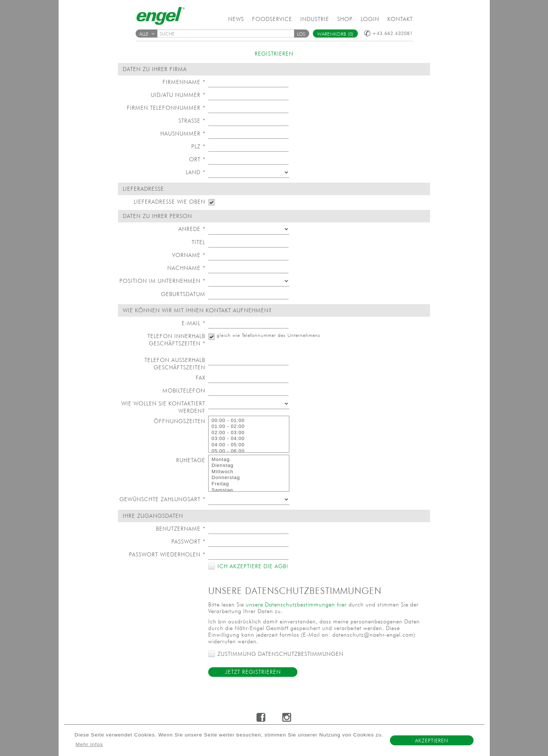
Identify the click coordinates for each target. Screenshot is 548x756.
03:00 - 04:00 (249, 439)
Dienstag (249, 466)
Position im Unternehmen (162, 281)
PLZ (198, 146)
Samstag (249, 490)
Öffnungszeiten (179, 421)
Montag (249, 460)
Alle (147, 34)
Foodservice (272, 19)
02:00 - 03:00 (249, 433)
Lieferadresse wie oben (170, 202)
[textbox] (228, 34)
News (236, 19)
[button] (301, 34)
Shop (345, 19)
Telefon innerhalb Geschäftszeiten (176, 340)
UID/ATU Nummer (178, 95)
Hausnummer (183, 133)
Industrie (315, 19)
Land (196, 172)
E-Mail (193, 323)
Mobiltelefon (184, 391)
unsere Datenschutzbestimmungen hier (296, 604)
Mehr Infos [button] (89, 744)
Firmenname (184, 82)
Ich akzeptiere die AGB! (252, 566)
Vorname (189, 255)
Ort (197, 159)
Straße (192, 121)
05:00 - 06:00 (249, 451)
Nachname (186, 268)
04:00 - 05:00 (249, 445)
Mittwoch (249, 472)
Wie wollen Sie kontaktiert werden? (163, 407)
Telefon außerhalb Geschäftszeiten (175, 364)
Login (370, 19)
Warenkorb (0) (336, 34)
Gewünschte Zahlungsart (162, 499)
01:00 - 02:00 (249, 427)
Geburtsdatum (183, 294)
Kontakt (400, 19)
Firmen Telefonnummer (166, 108)
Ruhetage (191, 460)
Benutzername (181, 529)
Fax (200, 378)
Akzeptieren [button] (432, 741)
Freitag (249, 484)
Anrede (192, 229)
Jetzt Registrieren (253, 672)
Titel (198, 242)
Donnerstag (249, 478)
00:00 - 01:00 (249, 421)
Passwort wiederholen (167, 554)
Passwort (188, 541)
